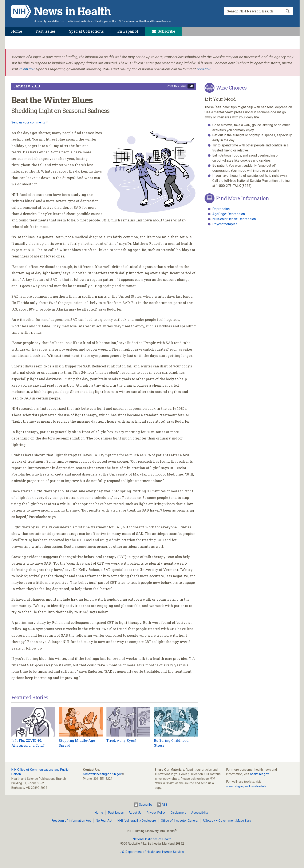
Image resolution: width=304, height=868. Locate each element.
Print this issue (177, 86)
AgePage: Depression (229, 214)
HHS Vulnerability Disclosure (137, 821)
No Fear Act (104, 821)
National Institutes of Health (152, 839)
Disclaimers (178, 813)
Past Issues (116, 813)
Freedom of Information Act (71, 821)
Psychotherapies (225, 224)
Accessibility (200, 813)
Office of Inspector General (180, 821)
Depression (221, 209)
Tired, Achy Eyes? (121, 740)
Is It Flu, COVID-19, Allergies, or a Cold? (28, 743)
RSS (162, 805)
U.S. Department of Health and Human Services (152, 852)
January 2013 (27, 86)
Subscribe (143, 805)
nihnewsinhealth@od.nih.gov (102, 774)
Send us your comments (29, 123)
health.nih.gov (259, 774)
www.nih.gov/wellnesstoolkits (246, 786)
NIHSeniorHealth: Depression (234, 219)
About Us (135, 813)
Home (99, 813)
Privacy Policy (156, 813)
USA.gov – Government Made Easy (227, 821)
